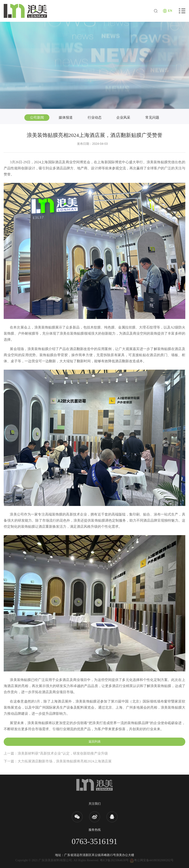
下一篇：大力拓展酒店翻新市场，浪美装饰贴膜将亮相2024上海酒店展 (58, 761)
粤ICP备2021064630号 (114, 860)
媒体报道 (66, 117)
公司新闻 (37, 117)
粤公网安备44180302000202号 (152, 860)
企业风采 (123, 117)
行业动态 (95, 117)
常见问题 (152, 117)
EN (170, 11)
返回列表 (95, 742)
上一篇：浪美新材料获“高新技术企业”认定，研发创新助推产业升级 (56, 753)
